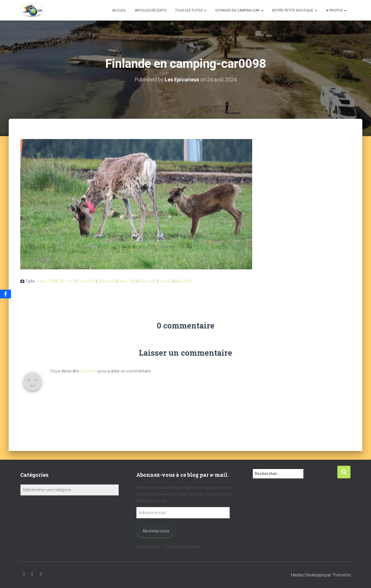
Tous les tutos (191, 10)
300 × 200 (107, 281)
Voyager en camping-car (239, 10)
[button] (205, 10)
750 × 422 (87, 281)
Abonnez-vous (156, 531)
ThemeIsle (341, 575)
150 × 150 (46, 281)
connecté (89, 371)
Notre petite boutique (295, 10)
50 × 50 (165, 281)
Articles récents (151, 10)
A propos (336, 10)
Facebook (41, 574)
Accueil (119, 10)
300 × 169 (66, 281)
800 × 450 (183, 281)
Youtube (24, 574)
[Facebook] (6, 294)
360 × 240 (127, 281)
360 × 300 (147, 281)
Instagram (32, 574)
